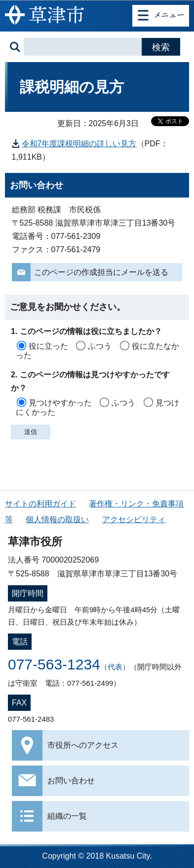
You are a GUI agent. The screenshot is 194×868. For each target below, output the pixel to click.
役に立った (48, 346)
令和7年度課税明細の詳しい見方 (79, 144)
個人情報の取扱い (57, 519)
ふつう (100, 346)
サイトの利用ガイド (40, 504)
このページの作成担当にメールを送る (101, 272)
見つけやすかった (60, 403)
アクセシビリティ (134, 519)
